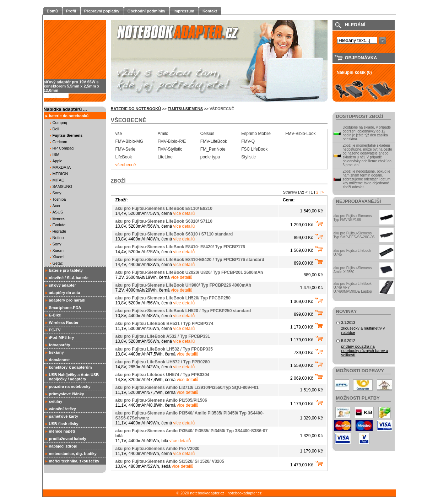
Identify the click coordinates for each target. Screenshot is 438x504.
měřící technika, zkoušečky (74, 461)
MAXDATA (62, 167)
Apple (58, 161)
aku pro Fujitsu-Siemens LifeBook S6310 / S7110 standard (174, 234)
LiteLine (165, 157)
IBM (56, 155)
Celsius (207, 134)
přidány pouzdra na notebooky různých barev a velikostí (365, 351)
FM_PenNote (213, 149)
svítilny (56, 401)
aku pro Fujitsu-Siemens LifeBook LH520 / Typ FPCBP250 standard (183, 311)
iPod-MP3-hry (62, 337)
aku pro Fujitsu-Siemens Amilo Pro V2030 (158, 449)
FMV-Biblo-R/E (172, 141)
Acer (57, 206)
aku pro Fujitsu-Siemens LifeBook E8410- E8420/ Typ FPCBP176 (180, 247)
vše (119, 134)
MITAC (58, 180)
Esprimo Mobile (256, 134)
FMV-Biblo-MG (129, 141)
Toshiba (59, 199)
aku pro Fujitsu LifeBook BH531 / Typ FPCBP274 (164, 324)
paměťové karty (64, 416)
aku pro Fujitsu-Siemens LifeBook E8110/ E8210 (164, 208)
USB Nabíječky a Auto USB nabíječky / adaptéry (74, 377)
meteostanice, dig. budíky (73, 454)
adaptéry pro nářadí (67, 300)
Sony (57, 193)
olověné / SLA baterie (69, 278)
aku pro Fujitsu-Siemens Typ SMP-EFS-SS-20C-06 (354, 235)
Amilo (163, 134)
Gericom (60, 142)
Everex (59, 218)
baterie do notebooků (69, 116)
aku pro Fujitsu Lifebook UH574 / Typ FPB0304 (163, 375)
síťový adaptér (63, 285)
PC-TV (55, 330)
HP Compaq (63, 148)
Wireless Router (64, 323)
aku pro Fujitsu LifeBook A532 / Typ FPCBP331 (163, 336)
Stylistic (248, 157)
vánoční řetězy (63, 409)
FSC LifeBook (254, 149)
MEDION (60, 174)
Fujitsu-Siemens (68, 135)
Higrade (60, 231)
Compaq (60, 123)
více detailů (184, 213)
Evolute (59, 225)
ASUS (58, 212)
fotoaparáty (60, 345)
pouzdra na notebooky (70, 386)
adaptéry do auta (65, 293)
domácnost (60, 360)
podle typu (210, 157)
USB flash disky (64, 424)
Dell (56, 129)
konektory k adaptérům (71, 367)
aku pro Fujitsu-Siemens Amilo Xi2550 (353, 270)
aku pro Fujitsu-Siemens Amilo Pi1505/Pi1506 (161, 400)
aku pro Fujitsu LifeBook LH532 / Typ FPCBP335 (164, 349)
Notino (58, 238)
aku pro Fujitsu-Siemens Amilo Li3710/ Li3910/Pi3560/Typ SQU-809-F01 (187, 388)
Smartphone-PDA (65, 308)
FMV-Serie (126, 149)
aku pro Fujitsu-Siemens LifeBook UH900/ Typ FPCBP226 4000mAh (183, 285)
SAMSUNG (63, 186)
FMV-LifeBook (214, 141)
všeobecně (126, 165)
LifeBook (124, 157)
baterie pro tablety (66, 270)
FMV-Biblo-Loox (300, 134)
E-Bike (55, 315)
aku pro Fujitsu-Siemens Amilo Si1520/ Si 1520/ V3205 (170, 461)
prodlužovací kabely (68, 439)
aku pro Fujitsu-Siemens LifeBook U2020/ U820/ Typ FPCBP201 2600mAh (189, 272)
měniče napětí (62, 431)
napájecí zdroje (63, 446)
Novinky (347, 311)
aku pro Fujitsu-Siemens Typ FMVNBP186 (353, 218)
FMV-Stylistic (170, 149)
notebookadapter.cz (244, 493)
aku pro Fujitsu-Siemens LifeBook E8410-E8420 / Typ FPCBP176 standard (190, 260)
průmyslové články (67, 394)
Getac (58, 263)
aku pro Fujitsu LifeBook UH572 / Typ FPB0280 (163, 362)
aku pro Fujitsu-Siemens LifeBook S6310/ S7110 (164, 221)
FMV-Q (248, 141)
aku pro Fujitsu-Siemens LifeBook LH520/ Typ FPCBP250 (173, 298)
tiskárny (56, 352)
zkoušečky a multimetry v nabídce (363, 330)
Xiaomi (59, 250)
